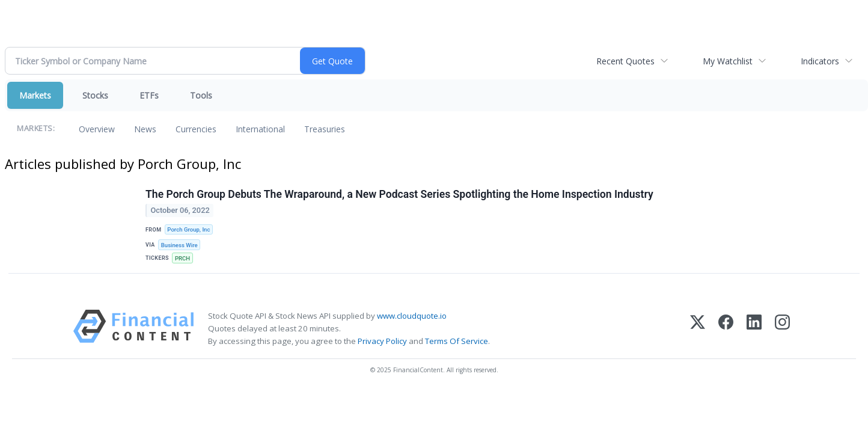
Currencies (196, 129)
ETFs (149, 95)
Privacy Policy (382, 341)
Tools (201, 95)
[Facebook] (726, 329)
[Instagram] (782, 329)
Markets (35, 95)
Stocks (95, 95)
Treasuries (325, 129)
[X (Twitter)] (698, 329)
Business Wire (179, 245)
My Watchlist (728, 61)
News (145, 129)
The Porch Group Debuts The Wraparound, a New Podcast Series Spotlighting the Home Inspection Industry (399, 194)
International (260, 129)
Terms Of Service (457, 341)
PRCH (182, 258)
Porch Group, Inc (188, 229)
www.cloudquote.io (412, 316)
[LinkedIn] (754, 329)
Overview (97, 129)
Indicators (820, 61)
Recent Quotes (625, 61)
